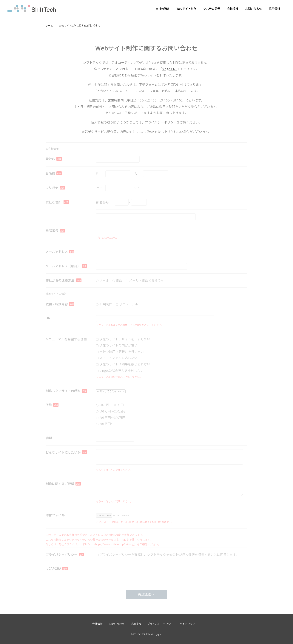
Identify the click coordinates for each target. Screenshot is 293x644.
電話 (119, 280)
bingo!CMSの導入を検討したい (121, 370)
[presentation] (124, 573)
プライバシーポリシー (161, 122)
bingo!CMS (170, 69)
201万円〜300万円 (112, 417)
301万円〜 (107, 424)
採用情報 (136, 624)
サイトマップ (187, 624)
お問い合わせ (117, 624)
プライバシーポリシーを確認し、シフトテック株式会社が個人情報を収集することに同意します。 (169, 554)
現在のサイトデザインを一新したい (125, 339)
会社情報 (97, 624)
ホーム (49, 25)
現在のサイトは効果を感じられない (125, 364)
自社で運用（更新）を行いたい (122, 352)
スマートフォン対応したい (118, 358)
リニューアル (128, 304)
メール (104, 280)
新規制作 (106, 304)
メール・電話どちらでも (146, 280)
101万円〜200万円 (112, 411)
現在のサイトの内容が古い (118, 345)
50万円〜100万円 (112, 405)
